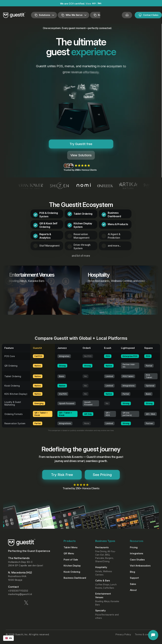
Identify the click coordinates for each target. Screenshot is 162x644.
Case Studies (137, 560)
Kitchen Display (72, 566)
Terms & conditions (146, 634)
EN (9, 638)
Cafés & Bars (103, 581)
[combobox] (8, 638)
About (134, 590)
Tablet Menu (70, 547)
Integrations (137, 553)
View (88, 4)
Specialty (100, 610)
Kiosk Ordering (72, 572)
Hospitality (101, 567)
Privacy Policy (123, 634)
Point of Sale (71, 560)
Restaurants (102, 547)
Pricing (134, 547)
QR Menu (69, 553)
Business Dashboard (75, 578)
